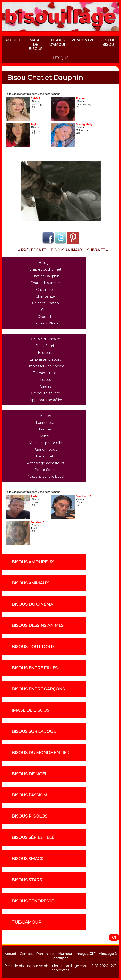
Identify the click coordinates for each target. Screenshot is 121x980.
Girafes (45, 386)
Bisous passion (29, 795)
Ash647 (35, 98)
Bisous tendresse (33, 901)
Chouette (45, 317)
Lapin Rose (45, 423)
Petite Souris (45, 470)
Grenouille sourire (45, 393)
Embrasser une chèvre (45, 366)
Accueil (11, 954)
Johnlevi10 (38, 522)
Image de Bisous (30, 710)
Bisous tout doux (33, 647)
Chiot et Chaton (45, 303)
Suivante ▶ (97, 250)
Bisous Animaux (67, 250)
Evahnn (81, 98)
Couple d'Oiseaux (45, 339)
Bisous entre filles (35, 668)
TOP (114, 937)
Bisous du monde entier (41, 753)
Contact (26, 954)
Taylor (35, 124)
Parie (34, 496)
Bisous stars (27, 880)
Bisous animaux (30, 583)
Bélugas (45, 263)
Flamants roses (45, 373)
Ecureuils (45, 353)
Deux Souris (45, 346)
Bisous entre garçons (38, 689)
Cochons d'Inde (45, 323)
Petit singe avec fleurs (45, 463)
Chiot (45, 310)
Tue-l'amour (27, 922)
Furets (45, 380)
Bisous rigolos (30, 816)
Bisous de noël (30, 774)
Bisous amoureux (33, 562)
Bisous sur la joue (34, 731)
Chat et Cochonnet (45, 269)
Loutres (45, 429)
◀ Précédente (32, 250)
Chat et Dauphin (45, 276)
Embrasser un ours (45, 359)
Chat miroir (45, 290)
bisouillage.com (74, 966)
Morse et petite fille (45, 443)
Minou (45, 436)
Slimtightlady (84, 124)
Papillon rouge (45, 450)
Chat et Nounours (45, 283)
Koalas (45, 416)
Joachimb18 (84, 496)
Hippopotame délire (45, 400)
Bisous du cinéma (32, 604)
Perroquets (45, 456)
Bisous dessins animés (38, 625)
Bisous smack (28, 859)
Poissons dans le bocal (45, 477)
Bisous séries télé (33, 837)
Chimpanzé (45, 296)
